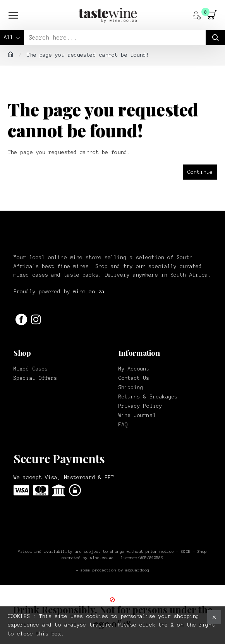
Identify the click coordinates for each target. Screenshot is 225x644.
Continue (200, 172)
